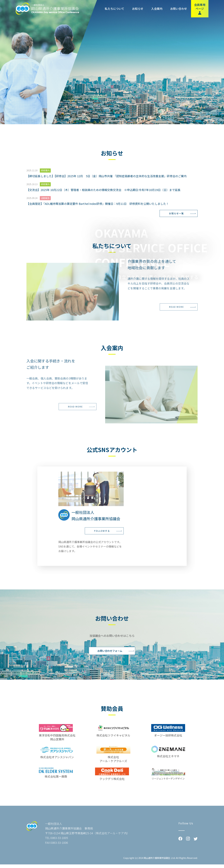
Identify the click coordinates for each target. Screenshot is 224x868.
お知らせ (138, 9)
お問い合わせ (179, 9)
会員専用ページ (200, 9)
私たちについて (114, 9)
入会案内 (157, 9)
